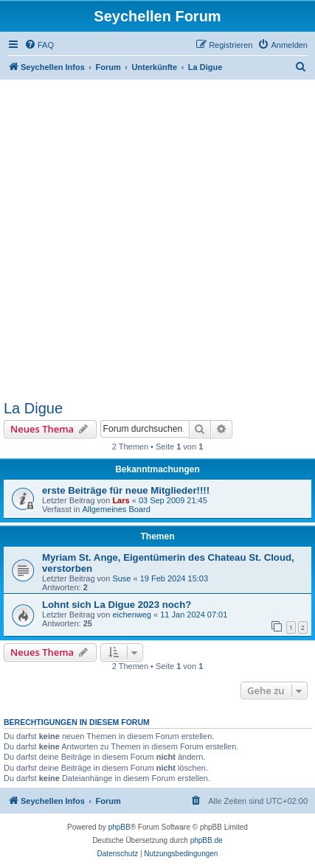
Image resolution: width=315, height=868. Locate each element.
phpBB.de (207, 840)
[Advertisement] (157, 240)
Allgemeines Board (116, 509)
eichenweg (132, 615)
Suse (121, 578)
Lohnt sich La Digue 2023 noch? (117, 605)
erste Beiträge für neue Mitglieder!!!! (126, 490)
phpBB (120, 827)
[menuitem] (39, 45)
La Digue (33, 408)
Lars (121, 500)
